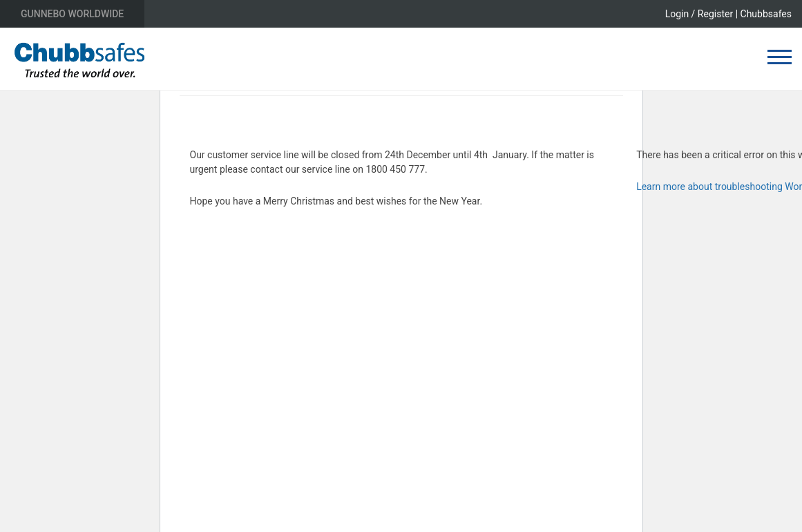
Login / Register (699, 14)
